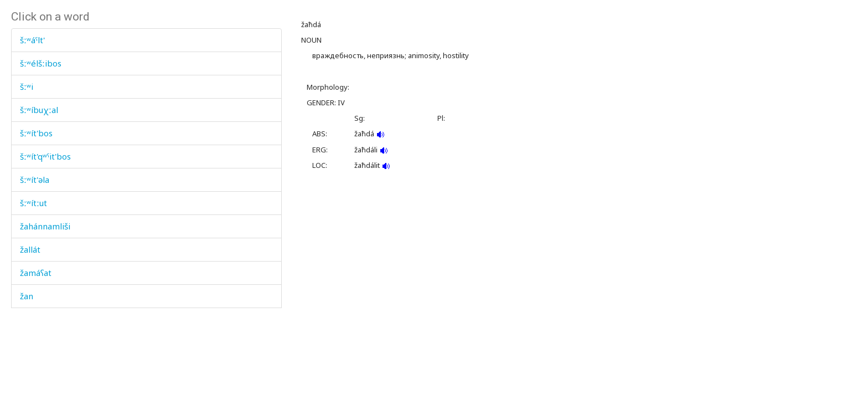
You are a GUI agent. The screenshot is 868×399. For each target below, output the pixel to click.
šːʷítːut (33, 203)
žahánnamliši (45, 226)
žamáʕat (36, 273)
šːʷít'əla (35, 180)
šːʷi (27, 86)
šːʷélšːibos (41, 63)
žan (27, 296)
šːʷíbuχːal (39, 110)
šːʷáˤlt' (32, 40)
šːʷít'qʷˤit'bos (45, 156)
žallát (30, 249)
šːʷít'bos (36, 133)
